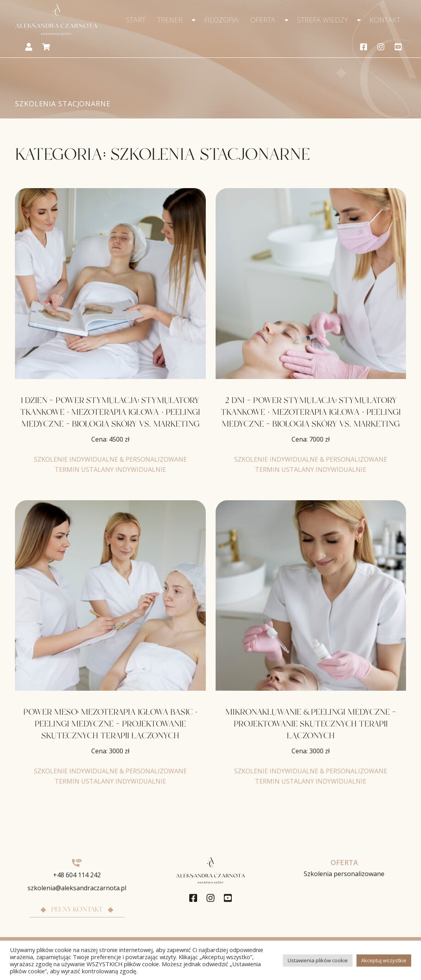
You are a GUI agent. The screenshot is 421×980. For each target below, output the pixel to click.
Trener (170, 20)
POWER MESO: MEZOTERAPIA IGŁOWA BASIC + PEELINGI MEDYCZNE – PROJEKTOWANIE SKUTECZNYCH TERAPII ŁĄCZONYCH (110, 724)
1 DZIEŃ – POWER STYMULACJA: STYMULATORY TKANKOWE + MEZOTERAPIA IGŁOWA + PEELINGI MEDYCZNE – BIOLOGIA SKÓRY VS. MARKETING (110, 412)
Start (136, 20)
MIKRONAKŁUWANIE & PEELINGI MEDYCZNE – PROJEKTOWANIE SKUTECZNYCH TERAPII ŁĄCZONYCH (311, 724)
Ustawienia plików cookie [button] (318, 960)
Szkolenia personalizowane (344, 874)
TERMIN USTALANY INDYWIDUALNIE (110, 470)
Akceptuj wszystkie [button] (384, 960)
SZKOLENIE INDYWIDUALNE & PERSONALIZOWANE (110, 459)
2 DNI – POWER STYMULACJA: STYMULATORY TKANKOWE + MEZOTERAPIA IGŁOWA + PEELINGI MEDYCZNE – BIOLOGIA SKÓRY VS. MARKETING (311, 412)
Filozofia (221, 20)
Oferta (263, 20)
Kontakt (385, 20)
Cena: (110, 439)
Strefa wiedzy (322, 20)
